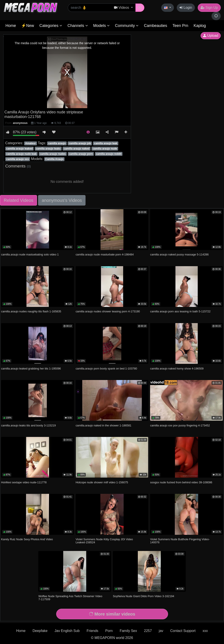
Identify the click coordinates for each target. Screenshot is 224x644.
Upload (211, 36)
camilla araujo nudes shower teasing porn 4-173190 (108, 311)
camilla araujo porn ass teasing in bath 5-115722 (180, 311)
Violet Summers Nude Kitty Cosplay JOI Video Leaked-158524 (104, 541)
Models (101, 26)
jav (161, 631)
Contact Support (183, 631)
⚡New (28, 26)
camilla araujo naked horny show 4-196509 (177, 369)
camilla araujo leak (106, 143)
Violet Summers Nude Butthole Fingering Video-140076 (180, 541)
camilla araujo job (80, 143)
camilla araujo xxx (18, 159)
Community (127, 26)
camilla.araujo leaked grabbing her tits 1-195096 (31, 369)
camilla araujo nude (105, 149)
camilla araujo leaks (48, 149)
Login (186, 8)
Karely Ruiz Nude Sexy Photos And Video (27, 539)
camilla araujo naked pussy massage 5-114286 (179, 254)
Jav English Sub (67, 631)
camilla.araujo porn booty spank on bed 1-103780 (106, 369)
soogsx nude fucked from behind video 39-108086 (181, 482)
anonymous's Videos (62, 200)
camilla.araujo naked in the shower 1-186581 (104, 425)
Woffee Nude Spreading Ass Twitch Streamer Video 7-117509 (70, 598)
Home (11, 26)
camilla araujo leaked (20, 149)
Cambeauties (156, 26)
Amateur (31, 143)
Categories (51, 26)
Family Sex (128, 631)
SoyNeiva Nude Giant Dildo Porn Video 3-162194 (143, 596)
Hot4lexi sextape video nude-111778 (24, 482)
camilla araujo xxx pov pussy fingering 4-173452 (180, 425)
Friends (92, 631)
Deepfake (40, 631)
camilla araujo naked (77, 149)
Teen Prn (180, 26)
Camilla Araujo (54, 159)
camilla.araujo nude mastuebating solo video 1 (30, 254)
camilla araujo (57, 143)
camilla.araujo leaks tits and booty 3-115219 (28, 425)
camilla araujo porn (81, 154)
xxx (205, 631)
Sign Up (209, 8)
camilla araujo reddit (109, 154)
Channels (78, 26)
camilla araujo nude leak (22, 154)
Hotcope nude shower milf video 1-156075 (102, 482)
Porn (109, 631)
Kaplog (200, 26)
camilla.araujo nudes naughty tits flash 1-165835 (31, 311)
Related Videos (18, 200)
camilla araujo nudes (53, 154)
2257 (148, 631)
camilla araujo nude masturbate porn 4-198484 (105, 254)
